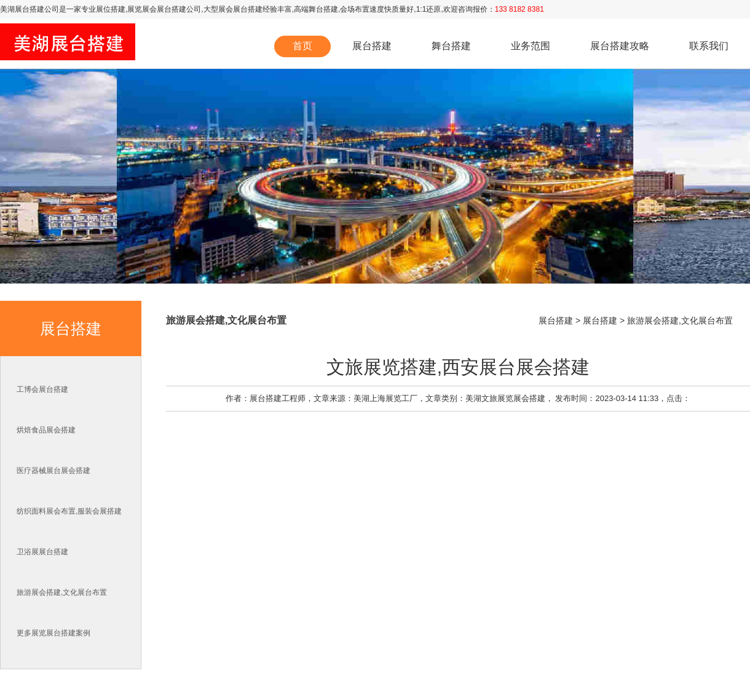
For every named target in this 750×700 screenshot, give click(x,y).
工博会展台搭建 (42, 389)
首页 (302, 46)
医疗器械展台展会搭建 (53, 471)
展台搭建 (372, 46)
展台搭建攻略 (620, 46)
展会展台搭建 (240, 9)
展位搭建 (111, 9)
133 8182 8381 (519, 9)
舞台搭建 (323, 9)
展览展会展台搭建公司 (164, 9)
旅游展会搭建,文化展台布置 (62, 592)
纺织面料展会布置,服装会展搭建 (69, 511)
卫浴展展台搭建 (42, 552)
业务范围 (531, 46)
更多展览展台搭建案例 (53, 633)
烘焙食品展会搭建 (46, 430)
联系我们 (709, 46)
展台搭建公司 (37, 9)
